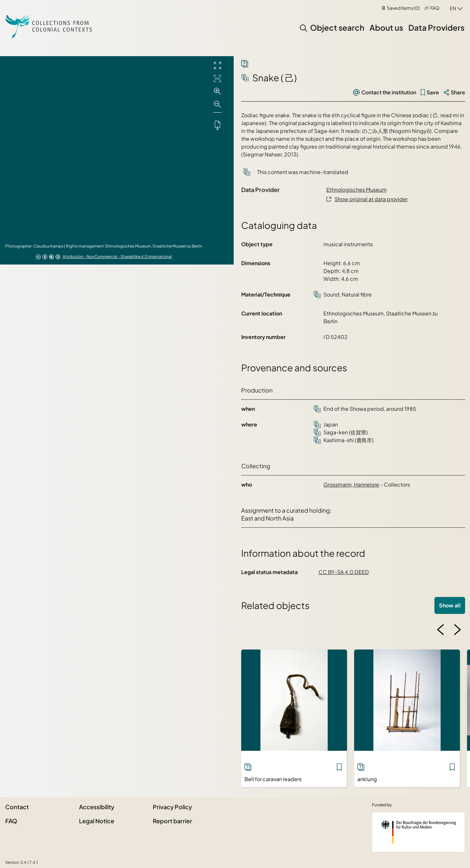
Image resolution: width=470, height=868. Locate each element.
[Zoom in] (217, 91)
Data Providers (436, 27)
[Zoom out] (217, 104)
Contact (17, 807)
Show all (450, 605)
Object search (337, 27)
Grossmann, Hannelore (351, 484)
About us (386, 27)
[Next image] (457, 630)
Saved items (403, 8)
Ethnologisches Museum (357, 190)
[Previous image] (441, 630)
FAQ (435, 8)
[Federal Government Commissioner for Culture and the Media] (418, 832)
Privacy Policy (172, 807)
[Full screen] (217, 65)
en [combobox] (453, 8)
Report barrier (172, 821)
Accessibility (97, 807)
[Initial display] (217, 78)
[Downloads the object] (217, 125)
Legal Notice (97, 821)
